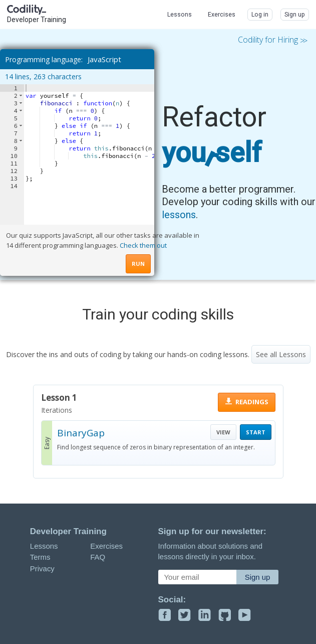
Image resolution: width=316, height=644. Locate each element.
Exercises (106, 546)
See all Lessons (281, 354)
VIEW (223, 432)
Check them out (143, 245)
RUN (138, 264)
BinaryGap (81, 433)
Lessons (44, 546)
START (256, 432)
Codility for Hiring (272, 40)
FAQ (98, 557)
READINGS (252, 402)
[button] (21, 96)
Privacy (42, 569)
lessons (179, 215)
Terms (40, 557)
